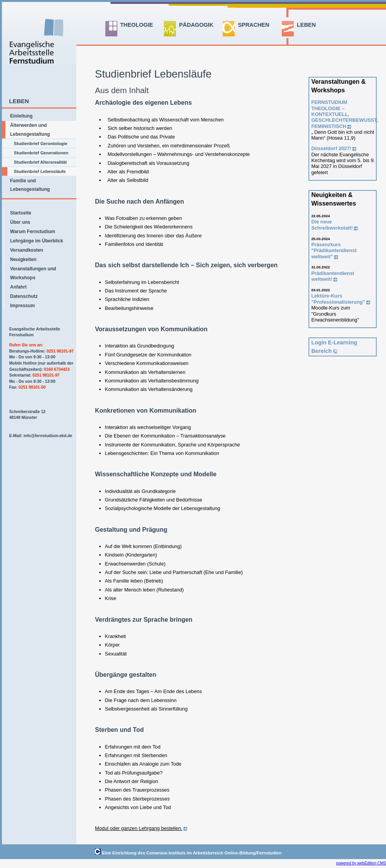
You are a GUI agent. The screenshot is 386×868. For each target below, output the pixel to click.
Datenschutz (24, 296)
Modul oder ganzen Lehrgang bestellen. (139, 828)
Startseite (21, 213)
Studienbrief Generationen (41, 153)
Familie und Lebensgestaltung (30, 185)
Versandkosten (27, 250)
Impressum (22, 306)
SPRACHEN (254, 25)
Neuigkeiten (23, 259)
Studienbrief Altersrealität (40, 162)
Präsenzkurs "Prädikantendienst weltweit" (334, 251)
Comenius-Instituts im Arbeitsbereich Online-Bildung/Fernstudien (214, 853)
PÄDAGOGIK (196, 25)
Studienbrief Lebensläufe (40, 171)
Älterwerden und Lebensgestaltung (30, 130)
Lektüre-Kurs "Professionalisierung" (338, 299)
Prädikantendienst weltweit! (333, 276)
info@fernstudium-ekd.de (48, 436)
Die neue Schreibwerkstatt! (332, 225)
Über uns (20, 222)
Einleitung (21, 116)
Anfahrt (18, 287)
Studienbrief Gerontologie (41, 144)
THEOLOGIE (137, 25)
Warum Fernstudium (33, 232)
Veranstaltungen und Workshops (33, 273)
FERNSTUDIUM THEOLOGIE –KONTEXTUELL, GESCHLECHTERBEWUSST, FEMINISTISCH (345, 114)
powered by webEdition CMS (361, 863)
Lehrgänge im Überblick (37, 241)
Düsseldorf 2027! (331, 148)
